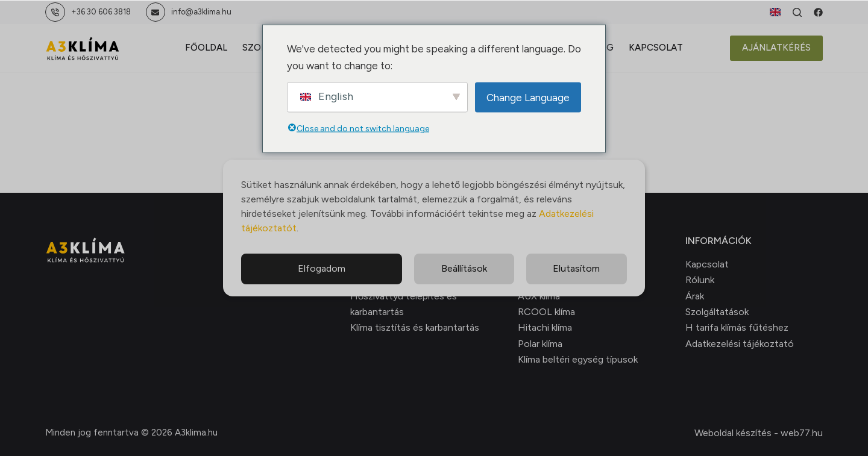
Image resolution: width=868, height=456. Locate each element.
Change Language (528, 97)
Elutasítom (576, 268)
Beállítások (464, 268)
